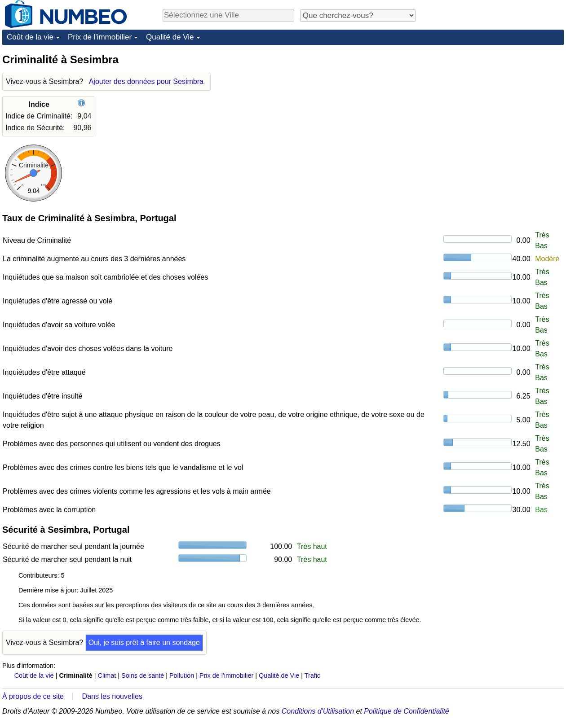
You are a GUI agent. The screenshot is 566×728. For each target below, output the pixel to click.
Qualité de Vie (170, 37)
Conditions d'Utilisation (318, 711)
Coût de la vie (30, 37)
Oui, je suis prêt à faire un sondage (144, 642)
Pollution (182, 675)
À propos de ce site (33, 696)
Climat (107, 675)
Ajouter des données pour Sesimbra (146, 81)
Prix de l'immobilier (100, 37)
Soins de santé (143, 675)
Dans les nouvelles (112, 696)
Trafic (312, 675)
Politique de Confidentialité (406, 711)
